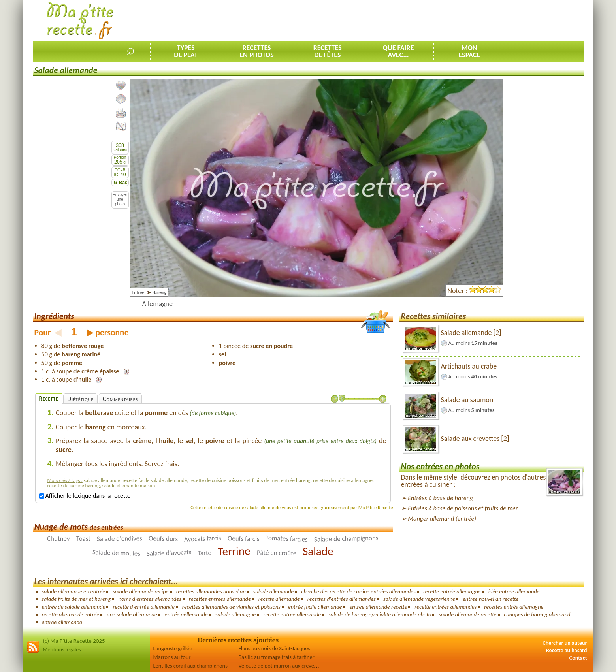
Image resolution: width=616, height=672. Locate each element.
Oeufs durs (163, 539)
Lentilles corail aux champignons (190, 666)
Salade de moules (116, 553)
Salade (318, 551)
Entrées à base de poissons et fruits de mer (463, 508)
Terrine (234, 552)
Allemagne (158, 304)
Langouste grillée (173, 648)
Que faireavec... (398, 51)
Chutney (58, 539)
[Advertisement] (440, 20)
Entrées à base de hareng (440, 498)
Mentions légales (62, 650)
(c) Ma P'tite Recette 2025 (74, 641)
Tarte (204, 553)
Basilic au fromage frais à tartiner (277, 657)
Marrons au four (172, 657)
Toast (83, 539)
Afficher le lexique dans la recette (85, 496)
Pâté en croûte (277, 553)
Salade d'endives (120, 539)
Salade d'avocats (169, 553)
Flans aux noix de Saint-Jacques (275, 648)
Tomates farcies (287, 539)
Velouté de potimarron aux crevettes (281, 666)
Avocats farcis (203, 539)
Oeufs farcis (244, 539)
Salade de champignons (346, 539)
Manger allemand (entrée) (442, 519)
